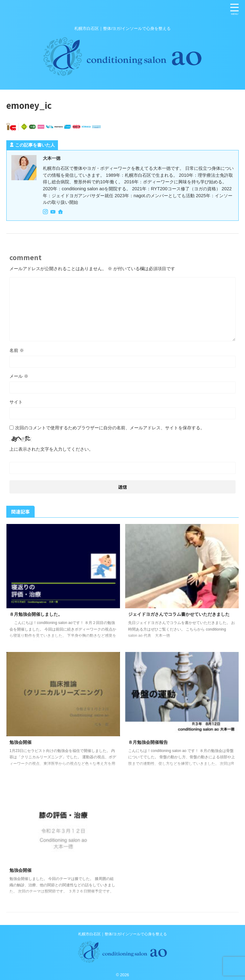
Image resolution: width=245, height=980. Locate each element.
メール (19, 376)
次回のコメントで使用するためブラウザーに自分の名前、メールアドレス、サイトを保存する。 (110, 427)
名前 (17, 350)
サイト (16, 402)
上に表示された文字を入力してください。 (51, 449)
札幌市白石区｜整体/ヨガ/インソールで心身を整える (123, 934)
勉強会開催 (22, 742)
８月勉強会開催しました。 (40, 614)
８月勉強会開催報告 (151, 742)
